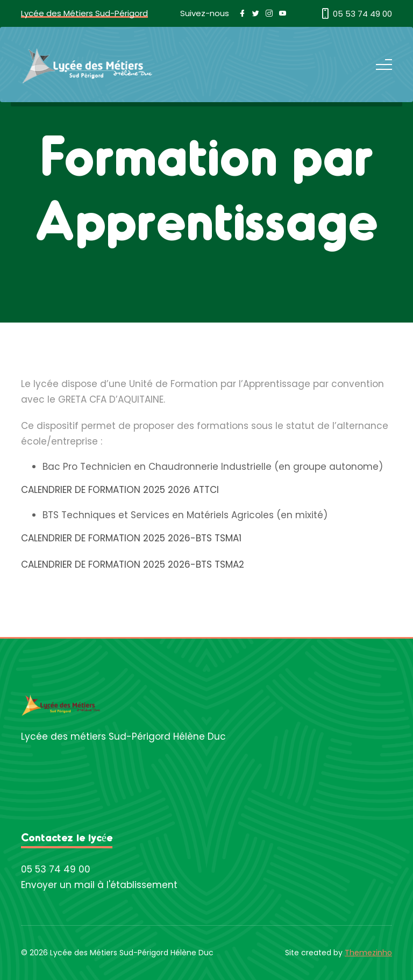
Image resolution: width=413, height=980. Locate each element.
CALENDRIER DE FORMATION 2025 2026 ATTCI (120, 490)
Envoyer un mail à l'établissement (99, 885)
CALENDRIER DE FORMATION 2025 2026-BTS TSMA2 (133, 564)
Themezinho (368, 953)
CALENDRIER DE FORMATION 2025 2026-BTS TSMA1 (131, 538)
